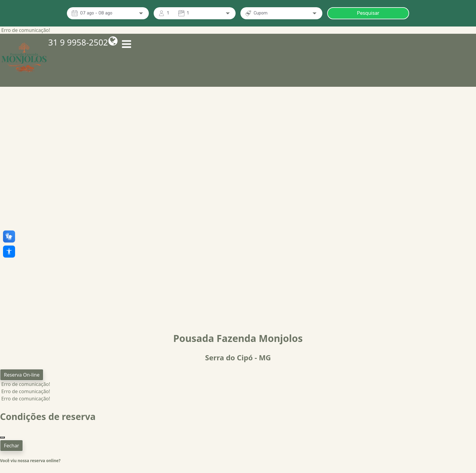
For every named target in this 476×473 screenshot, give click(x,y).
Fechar (11, 438)
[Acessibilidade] (9, 252)
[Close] (2, 430)
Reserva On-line (22, 375)
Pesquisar (368, 13)
